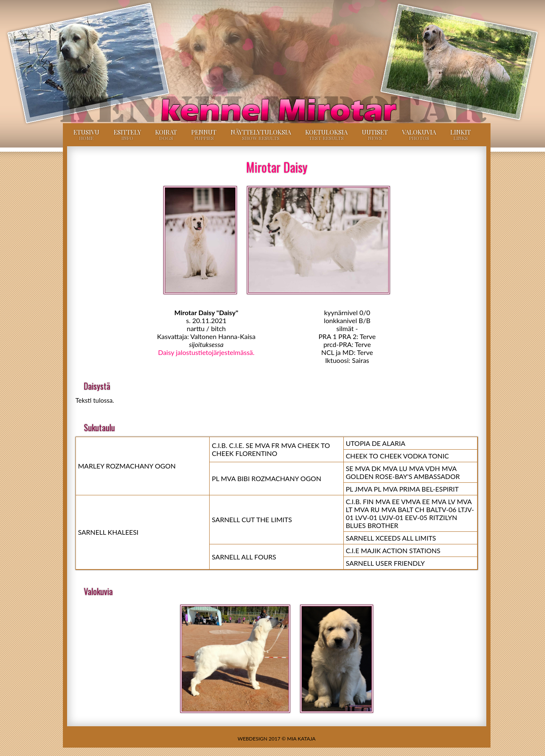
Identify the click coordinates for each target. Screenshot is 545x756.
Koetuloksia (326, 135)
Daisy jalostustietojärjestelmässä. (206, 352)
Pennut (204, 135)
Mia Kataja (301, 739)
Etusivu (86, 135)
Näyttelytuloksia (261, 135)
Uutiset (375, 135)
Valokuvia (419, 135)
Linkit (461, 135)
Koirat (166, 135)
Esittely (127, 135)
